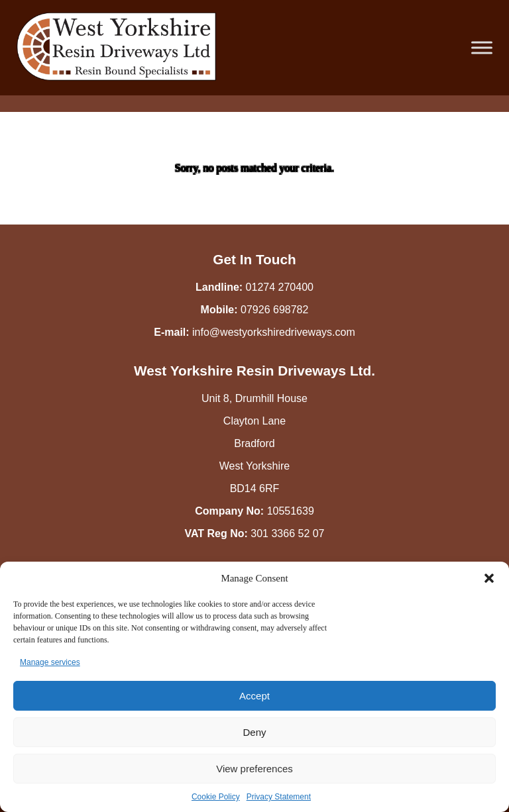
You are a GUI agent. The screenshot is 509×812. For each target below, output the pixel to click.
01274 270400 (280, 287)
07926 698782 (274, 310)
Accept (254, 696)
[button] (489, 578)
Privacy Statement (279, 797)
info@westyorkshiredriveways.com (274, 332)
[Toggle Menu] (482, 47)
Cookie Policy (216, 797)
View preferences (254, 769)
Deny (254, 732)
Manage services (50, 662)
